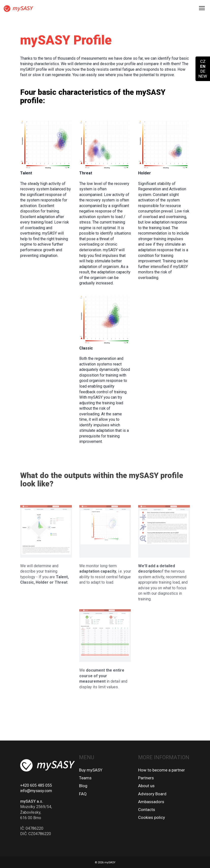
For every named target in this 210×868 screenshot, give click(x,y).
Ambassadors (151, 802)
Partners (146, 778)
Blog (83, 786)
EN (203, 66)
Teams (85, 778)
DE (203, 71)
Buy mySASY (91, 770)
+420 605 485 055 (36, 785)
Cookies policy (152, 817)
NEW (203, 76)
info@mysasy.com (36, 791)
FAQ (83, 794)
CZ (203, 61)
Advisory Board (152, 794)
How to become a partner (162, 770)
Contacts (147, 810)
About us (146, 786)
